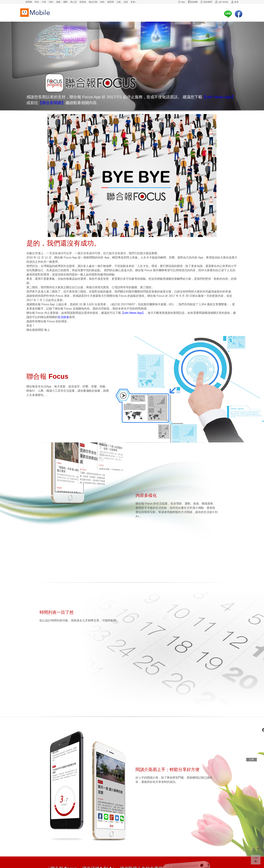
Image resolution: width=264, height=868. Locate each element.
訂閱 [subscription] (252, 760)
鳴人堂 (74, 2)
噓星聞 (110, 2)
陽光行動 (93, 2)
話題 (126, 2)
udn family (223, 2)
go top (256, 860)
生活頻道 (63, 317)
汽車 (44, 2)
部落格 (83, 2)
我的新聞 (208, 2)
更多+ (133, 2)
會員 (236, 2)
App (183, 2)
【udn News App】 (219, 97)
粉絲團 (194, 2)
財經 (102, 2)
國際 (65, 2)
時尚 (37, 2)
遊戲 (58, 2)
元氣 (119, 2)
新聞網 (29, 2)
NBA (51, 2)
